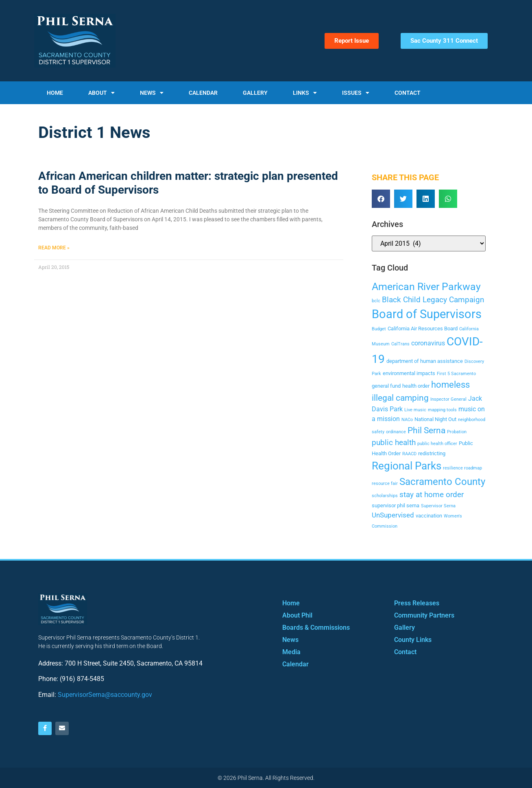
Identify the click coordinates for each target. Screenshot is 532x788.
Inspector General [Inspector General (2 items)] (448, 399)
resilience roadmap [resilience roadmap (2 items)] (462, 468)
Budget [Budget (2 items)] (379, 329)
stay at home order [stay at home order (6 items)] (432, 494)
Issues (356, 93)
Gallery (255, 93)
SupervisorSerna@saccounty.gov (105, 695)
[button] (381, 199)
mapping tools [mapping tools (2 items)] (442, 410)
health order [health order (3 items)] (416, 386)
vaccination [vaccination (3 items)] (429, 516)
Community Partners (424, 615)
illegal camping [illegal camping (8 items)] (400, 398)
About (101, 93)
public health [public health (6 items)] (394, 442)
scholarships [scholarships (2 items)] (385, 496)
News (152, 93)
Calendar (203, 93)
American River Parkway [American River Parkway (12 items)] (426, 287)
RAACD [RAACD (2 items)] (409, 454)
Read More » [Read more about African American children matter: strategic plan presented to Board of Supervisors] (54, 248)
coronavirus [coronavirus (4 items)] (428, 343)
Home (55, 93)
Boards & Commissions (316, 628)
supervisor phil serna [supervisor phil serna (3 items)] (396, 505)
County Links (413, 640)
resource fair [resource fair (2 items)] (385, 483)
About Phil (297, 615)
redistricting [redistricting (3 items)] (432, 453)
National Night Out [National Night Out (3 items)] (435, 419)
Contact (408, 93)
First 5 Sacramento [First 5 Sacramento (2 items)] (456, 374)
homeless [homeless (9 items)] (450, 384)
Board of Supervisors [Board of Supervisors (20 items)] (427, 314)
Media (291, 652)
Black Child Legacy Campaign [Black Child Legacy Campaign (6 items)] (433, 300)
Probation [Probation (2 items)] (457, 432)
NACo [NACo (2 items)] (407, 420)
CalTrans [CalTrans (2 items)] (400, 344)
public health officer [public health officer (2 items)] (437, 444)
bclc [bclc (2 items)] (376, 301)
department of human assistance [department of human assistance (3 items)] (425, 361)
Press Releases (417, 603)
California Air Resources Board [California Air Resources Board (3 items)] (423, 329)
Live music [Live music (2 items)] (415, 410)
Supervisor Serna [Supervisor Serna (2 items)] (438, 506)
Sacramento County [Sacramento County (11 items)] (442, 482)
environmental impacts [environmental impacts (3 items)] (409, 373)
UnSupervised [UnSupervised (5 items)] (393, 515)
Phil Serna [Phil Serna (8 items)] (426, 430)
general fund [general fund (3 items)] (386, 386)
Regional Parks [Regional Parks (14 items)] (407, 466)
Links (305, 93)
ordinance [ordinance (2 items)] (396, 432)
